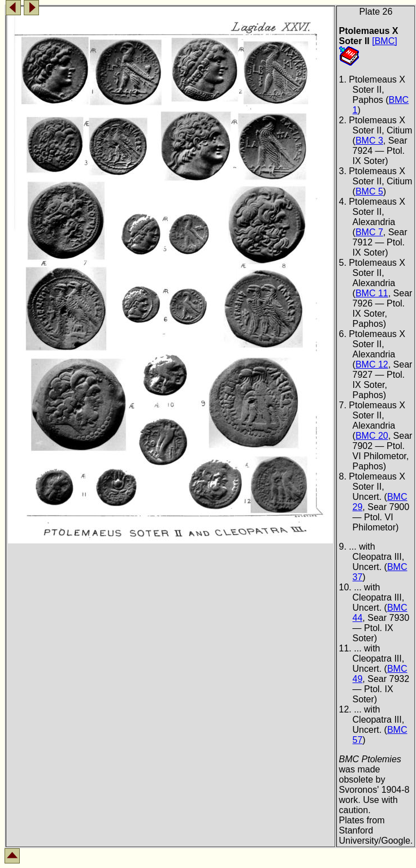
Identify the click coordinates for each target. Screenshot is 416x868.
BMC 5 (369, 191)
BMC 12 (372, 364)
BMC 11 (372, 293)
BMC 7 (369, 232)
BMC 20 (372, 436)
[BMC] (384, 41)
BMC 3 (369, 141)
